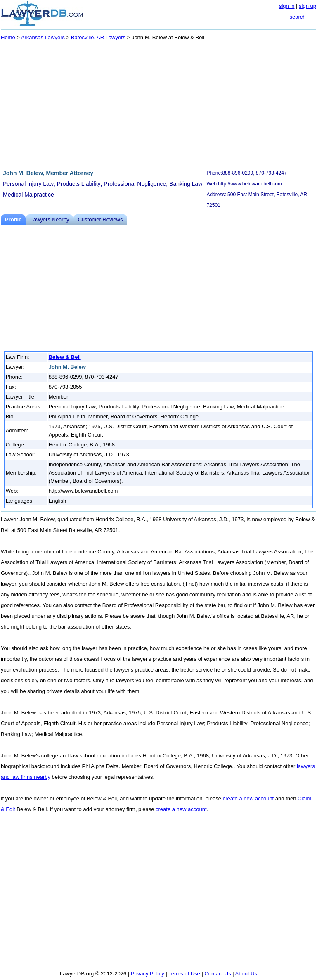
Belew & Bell (65, 357)
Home (8, 37)
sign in (287, 6)
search (297, 17)
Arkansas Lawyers (43, 37)
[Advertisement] (158, 107)
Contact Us (218, 974)
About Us (246, 974)
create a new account (248, 798)
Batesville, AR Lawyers (99, 37)
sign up (308, 6)
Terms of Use (184, 974)
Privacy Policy (148, 974)
